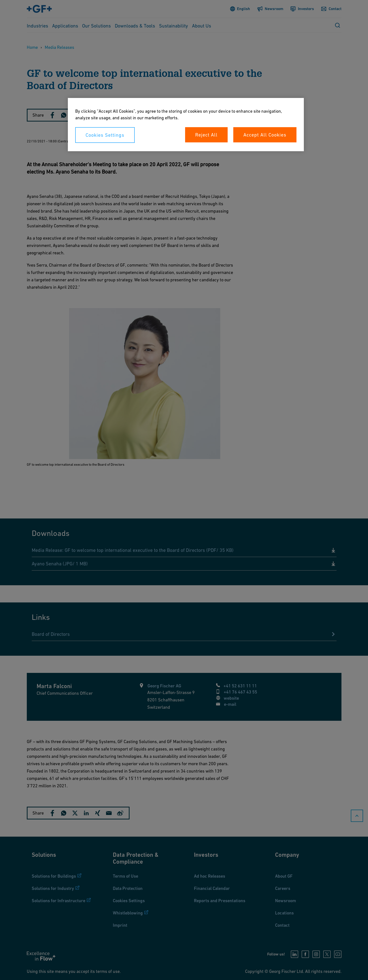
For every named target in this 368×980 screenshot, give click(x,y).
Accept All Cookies (265, 135)
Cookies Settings (105, 135)
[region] (186, 125)
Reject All (206, 135)
